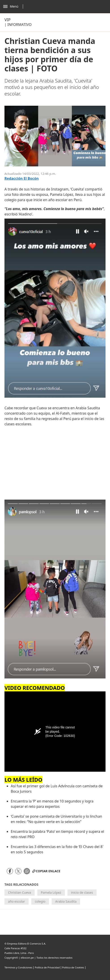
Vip (7, 20)
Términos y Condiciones (18, 967)
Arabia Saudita (66, 901)
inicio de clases (82, 892)
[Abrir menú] (14, 6)
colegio (40, 901)
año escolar (17, 901)
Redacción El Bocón (22, 179)
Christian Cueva (20, 892)
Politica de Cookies (73, 967)
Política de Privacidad (47, 967)
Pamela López (51, 892)
